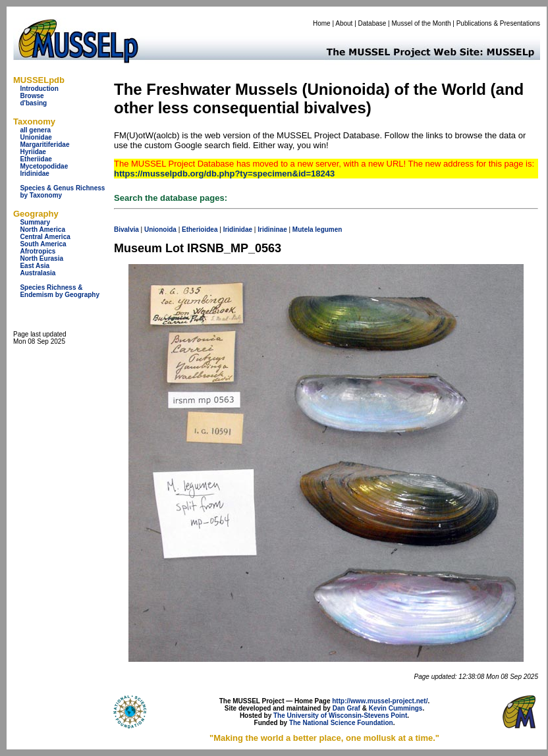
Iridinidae (34, 174)
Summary (35, 222)
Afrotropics (38, 251)
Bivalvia (126, 229)
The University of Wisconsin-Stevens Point (340, 715)
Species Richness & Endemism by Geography (60, 291)
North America (42, 229)
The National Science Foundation (341, 723)
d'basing (33, 103)
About (344, 23)
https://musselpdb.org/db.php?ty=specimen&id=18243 (224, 174)
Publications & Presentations (498, 23)
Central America (45, 237)
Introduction (39, 89)
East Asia (35, 266)
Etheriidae (36, 159)
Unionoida (160, 229)
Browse (32, 96)
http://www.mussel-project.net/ (380, 701)
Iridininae (272, 229)
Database (372, 23)
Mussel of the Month (422, 23)
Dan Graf (346, 708)
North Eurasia (41, 258)
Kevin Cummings (396, 708)
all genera (35, 130)
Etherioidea (200, 229)
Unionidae (36, 137)
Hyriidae (33, 152)
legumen (328, 229)
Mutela (303, 229)
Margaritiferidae (44, 145)
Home (322, 23)
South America (43, 244)
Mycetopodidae (44, 166)
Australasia (38, 273)
